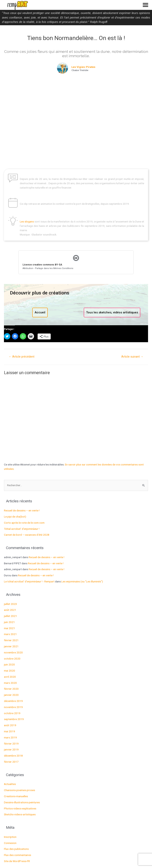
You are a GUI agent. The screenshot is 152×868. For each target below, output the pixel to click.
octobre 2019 (12, 713)
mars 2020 (10, 683)
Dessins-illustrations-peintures (22, 802)
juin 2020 (9, 664)
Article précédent (22, 357)
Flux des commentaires (18, 855)
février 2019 (11, 744)
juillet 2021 (10, 616)
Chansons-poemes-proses (19, 790)
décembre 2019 (13, 701)
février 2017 (11, 762)
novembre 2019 (13, 707)
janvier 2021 (11, 646)
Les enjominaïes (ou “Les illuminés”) (82, 581)
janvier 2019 (11, 749)
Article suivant (132, 357)
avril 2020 (10, 677)
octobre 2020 (12, 659)
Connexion (10, 843)
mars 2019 (10, 737)
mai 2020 (9, 671)
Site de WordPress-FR (17, 861)
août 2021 (10, 610)
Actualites (10, 784)
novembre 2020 (13, 652)
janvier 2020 (11, 695)
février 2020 (11, 689)
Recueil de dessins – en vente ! (22, 510)
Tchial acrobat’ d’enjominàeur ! (22, 529)
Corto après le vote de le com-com (24, 523)
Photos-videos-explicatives (20, 808)
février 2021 (11, 640)
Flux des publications (16, 849)
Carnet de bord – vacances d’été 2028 (27, 535)
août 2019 (10, 725)
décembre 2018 (13, 756)
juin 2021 (9, 622)
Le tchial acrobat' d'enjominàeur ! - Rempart (29, 581)
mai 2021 (9, 628)
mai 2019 (9, 731)
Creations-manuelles (16, 796)
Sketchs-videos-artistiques (20, 814)
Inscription (10, 837)
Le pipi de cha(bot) (15, 517)
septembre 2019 (14, 719)
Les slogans (27, 221)
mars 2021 (10, 634)
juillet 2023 (10, 604)
